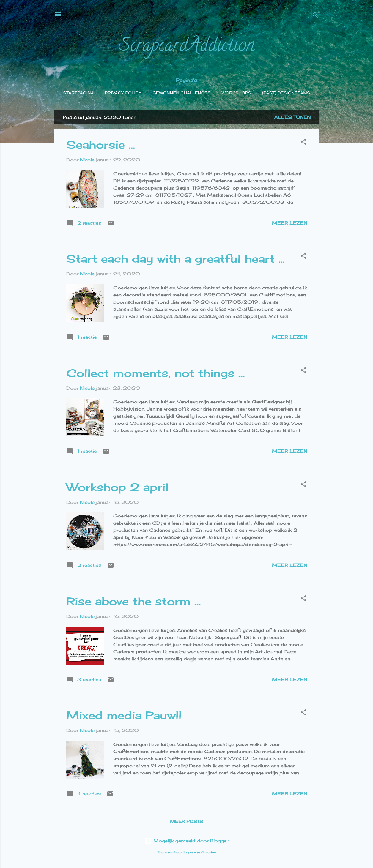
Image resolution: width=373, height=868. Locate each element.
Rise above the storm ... (133, 601)
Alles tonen (292, 117)
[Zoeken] (315, 16)
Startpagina (78, 93)
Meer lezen (289, 223)
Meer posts (187, 821)
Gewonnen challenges (181, 93)
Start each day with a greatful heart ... (176, 259)
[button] (303, 143)
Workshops (236, 93)
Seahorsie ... (101, 145)
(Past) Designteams (286, 93)
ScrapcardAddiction (187, 47)
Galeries (209, 852)
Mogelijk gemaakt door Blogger (187, 841)
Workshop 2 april (117, 487)
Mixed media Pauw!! (124, 715)
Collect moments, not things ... (155, 373)
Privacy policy (123, 93)
